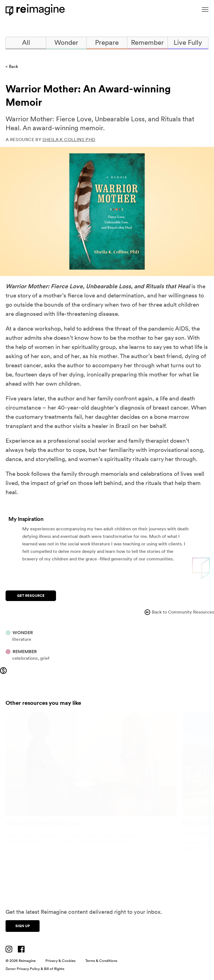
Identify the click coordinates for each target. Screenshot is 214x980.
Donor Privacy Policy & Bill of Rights (35, 969)
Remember (147, 42)
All (26, 42)
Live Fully (188, 42)
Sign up (23, 926)
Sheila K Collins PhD (69, 140)
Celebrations (25, 658)
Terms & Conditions (101, 961)
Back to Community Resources (179, 612)
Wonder (66, 42)
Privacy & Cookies (60, 961)
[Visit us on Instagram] (9, 949)
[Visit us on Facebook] (21, 949)
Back (14, 67)
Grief (45, 658)
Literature (22, 639)
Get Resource (31, 596)
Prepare (107, 42)
